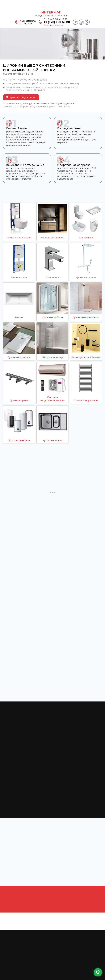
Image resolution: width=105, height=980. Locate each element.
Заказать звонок (53, 25)
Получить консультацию (21, 97)
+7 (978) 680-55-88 (57, 22)
